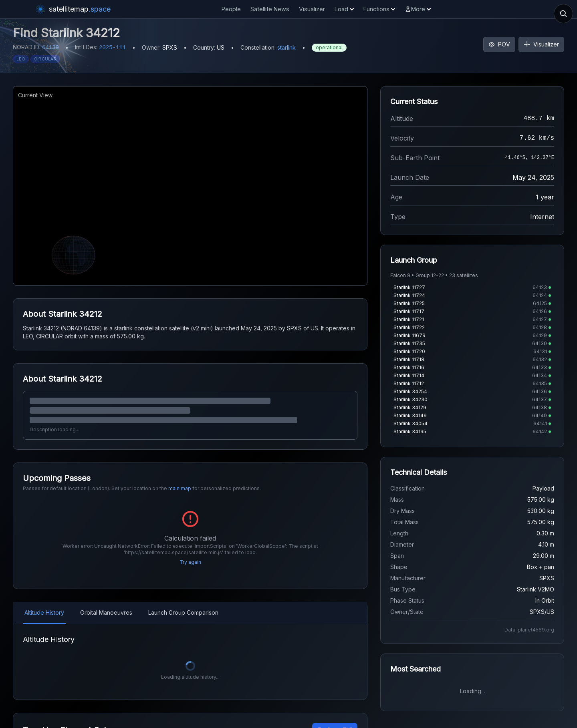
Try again (190, 562)
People (231, 9)
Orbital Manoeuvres (106, 612)
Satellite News (270, 9)
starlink (286, 47)
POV (499, 44)
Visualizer (312, 9)
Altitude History (44, 612)
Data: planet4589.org (529, 630)
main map (180, 488)
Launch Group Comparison (183, 612)
